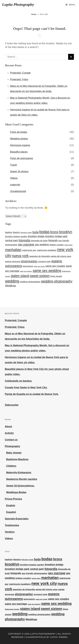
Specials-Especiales (17, 519)
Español (11, 512)
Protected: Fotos (19, 79)
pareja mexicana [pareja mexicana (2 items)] (13, 261)
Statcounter (12, 405)
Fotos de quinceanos (22, 158)
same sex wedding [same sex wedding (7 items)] (47, 271)
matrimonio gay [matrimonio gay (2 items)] (29, 250)
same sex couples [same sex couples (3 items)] (55, 266)
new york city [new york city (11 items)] (44, 583)
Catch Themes (59, 637)
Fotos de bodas (19, 132)
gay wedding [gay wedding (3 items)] (42, 245)
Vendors (10, 532)
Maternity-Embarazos (19, 473)
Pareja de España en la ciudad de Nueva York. (32, 394)
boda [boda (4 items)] (36, 232)
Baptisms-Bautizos (17, 459)
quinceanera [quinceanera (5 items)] (13, 266)
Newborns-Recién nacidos (22, 479)
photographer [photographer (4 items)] (29, 261)
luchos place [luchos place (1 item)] (68, 245)
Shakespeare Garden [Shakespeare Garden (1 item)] (12, 609)
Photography (12, 446)
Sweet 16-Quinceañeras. (20, 486)
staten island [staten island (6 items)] (20, 276)
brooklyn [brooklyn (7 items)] (66, 232)
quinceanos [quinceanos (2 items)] (28, 266)
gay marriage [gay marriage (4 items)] (26, 244)
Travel (13, 165)
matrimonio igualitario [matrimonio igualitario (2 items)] (47, 250)
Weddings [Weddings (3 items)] (11, 286)
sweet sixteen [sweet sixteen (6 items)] (40, 276)
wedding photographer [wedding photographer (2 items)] (30, 282)
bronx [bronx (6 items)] (54, 232)
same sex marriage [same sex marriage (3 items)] (16, 604)
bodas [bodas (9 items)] (45, 232)
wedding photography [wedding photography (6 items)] (57, 281)
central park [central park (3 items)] (11, 240)
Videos (14, 178)
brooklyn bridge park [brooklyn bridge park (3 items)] (56, 236)
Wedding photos (19, 139)
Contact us (11, 440)
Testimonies (12, 525)
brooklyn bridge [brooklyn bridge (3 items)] (36, 236)
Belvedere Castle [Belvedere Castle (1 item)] (26, 232)
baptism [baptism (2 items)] (9, 232)
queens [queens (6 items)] (57, 261)
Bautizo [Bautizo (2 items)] (16, 232)
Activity (9, 433)
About (8, 426)
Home (34, 14)
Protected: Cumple (20, 73)
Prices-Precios (13, 499)
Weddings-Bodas (16, 492)
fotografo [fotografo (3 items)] (53, 240)
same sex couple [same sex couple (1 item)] (39, 266)
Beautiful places (19, 152)
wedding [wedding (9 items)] (12, 281)
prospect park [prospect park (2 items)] (44, 261)
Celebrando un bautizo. (19, 381)
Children (11, 466)
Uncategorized (18, 191)
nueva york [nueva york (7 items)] (20, 256)
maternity (15, 185)
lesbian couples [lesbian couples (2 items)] (56, 245)
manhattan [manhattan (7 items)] (13, 250)
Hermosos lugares (20, 145)
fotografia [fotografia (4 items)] (24, 240)
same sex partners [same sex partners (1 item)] (26, 271)
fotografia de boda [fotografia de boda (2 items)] (39, 241)
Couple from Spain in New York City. (26, 387)
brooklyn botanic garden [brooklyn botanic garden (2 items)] (16, 236)
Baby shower (14, 453)
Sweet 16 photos (19, 171)
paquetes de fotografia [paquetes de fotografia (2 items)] (40, 256)
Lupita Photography (18, 4)
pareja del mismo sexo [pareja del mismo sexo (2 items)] (61, 256)
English (11, 505)
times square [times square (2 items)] (56, 276)
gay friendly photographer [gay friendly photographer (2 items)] (35, 573)
